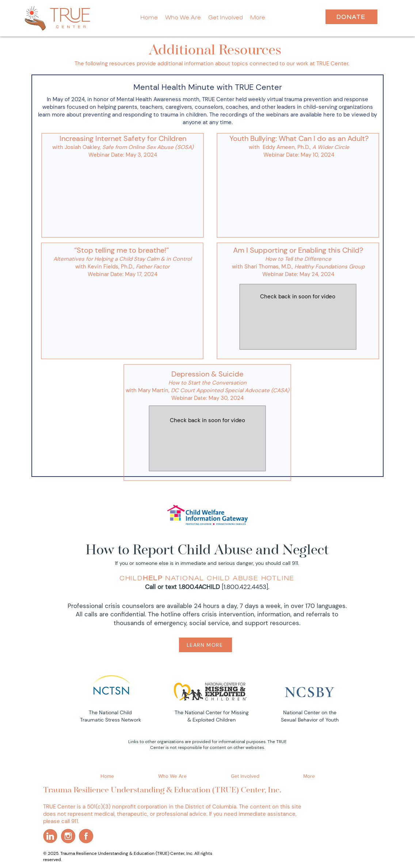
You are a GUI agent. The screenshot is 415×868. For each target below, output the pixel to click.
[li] (50, 836)
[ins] (68, 836)
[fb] (86, 836)
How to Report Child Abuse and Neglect (207, 551)
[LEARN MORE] (205, 645)
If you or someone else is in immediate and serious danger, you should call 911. (207, 563)
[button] (258, 18)
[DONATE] (351, 17)
